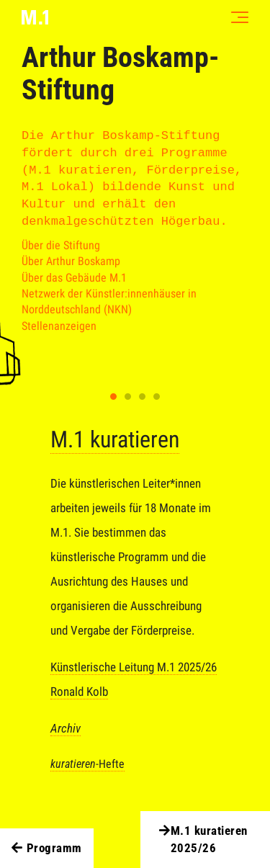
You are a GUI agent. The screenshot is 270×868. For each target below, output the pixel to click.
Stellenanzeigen (59, 326)
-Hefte (87, 764)
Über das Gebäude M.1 (74, 278)
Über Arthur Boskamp (71, 261)
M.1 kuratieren (115, 439)
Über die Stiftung (61, 245)
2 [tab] (128, 397)
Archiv (66, 728)
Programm (47, 849)
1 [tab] (114, 397)
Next (220, 396)
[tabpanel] (135, 609)
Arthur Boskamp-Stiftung (120, 73)
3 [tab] (143, 397)
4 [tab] (157, 397)
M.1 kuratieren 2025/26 (202, 840)
